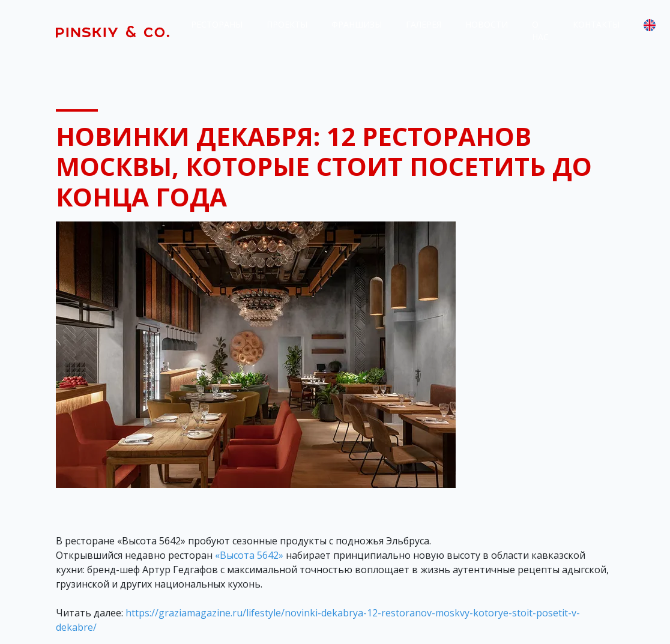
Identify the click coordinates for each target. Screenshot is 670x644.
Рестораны (217, 24)
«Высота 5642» (249, 555)
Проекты (287, 24)
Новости (487, 24)
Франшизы (357, 24)
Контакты (596, 24)
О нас (540, 31)
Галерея (424, 24)
